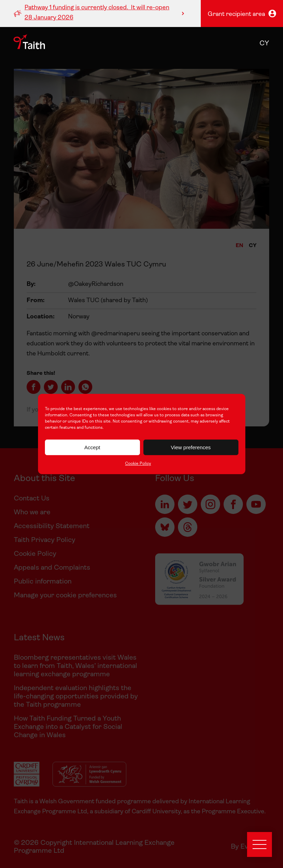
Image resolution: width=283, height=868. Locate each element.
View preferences (191, 447)
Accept (92, 447)
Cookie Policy (138, 464)
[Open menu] (260, 844)
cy (264, 44)
